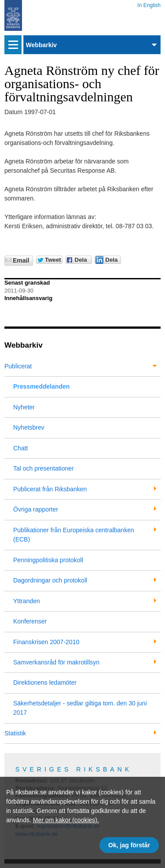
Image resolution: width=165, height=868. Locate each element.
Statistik (15, 733)
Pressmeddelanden (41, 386)
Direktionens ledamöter (45, 683)
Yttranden (27, 601)
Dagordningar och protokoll (50, 580)
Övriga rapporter (36, 509)
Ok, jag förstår (129, 845)
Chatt (20, 448)
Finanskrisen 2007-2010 (46, 642)
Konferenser (30, 621)
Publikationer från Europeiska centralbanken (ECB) (74, 535)
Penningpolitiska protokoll (48, 560)
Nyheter (24, 407)
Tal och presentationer (44, 468)
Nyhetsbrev (29, 427)
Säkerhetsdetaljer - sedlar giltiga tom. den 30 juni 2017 (80, 708)
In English (149, 4)
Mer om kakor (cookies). (66, 820)
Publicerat (18, 366)
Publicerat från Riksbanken (50, 489)
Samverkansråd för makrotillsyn (56, 662)
